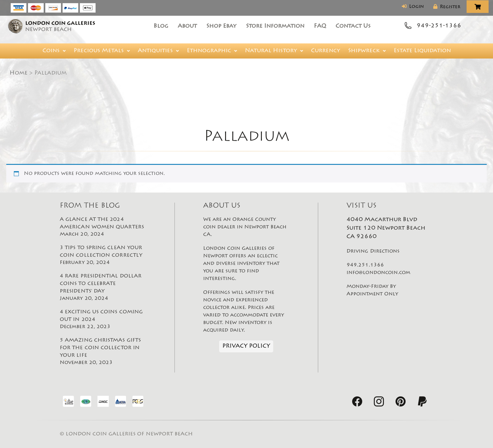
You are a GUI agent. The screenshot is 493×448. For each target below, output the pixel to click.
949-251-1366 (439, 26)
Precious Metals (102, 51)
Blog (161, 26)
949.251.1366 (365, 265)
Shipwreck (367, 51)
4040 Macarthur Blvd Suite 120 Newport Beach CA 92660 (386, 228)
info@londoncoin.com (379, 273)
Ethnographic (212, 51)
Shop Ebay (221, 26)
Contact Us (353, 26)
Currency (326, 51)
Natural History (274, 51)
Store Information (275, 26)
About (187, 26)
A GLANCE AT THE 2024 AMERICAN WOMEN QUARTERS (103, 227)
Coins (54, 51)
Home (19, 73)
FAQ (320, 26)
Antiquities (158, 51)
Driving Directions (373, 251)
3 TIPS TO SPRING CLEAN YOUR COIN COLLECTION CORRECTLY (103, 256)
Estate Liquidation (422, 51)
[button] (54, 51)
